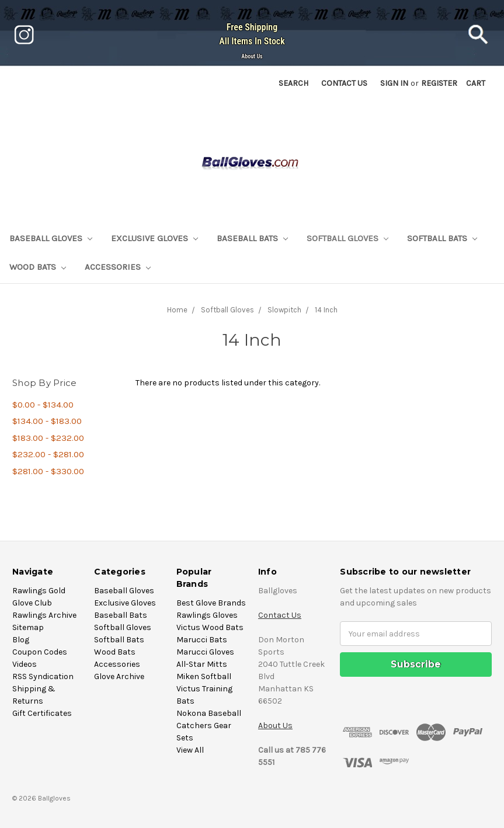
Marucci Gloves (205, 652)
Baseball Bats (252, 238)
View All (190, 750)
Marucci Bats (202, 640)
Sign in (394, 83)
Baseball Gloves (51, 238)
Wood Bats (38, 267)
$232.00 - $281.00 (48, 454)
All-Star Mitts (202, 664)
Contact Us (280, 615)
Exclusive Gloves (154, 238)
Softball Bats (442, 238)
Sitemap (28, 627)
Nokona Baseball (209, 713)
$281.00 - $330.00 (48, 471)
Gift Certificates (42, 713)
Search (293, 83)
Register (439, 83)
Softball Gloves (347, 238)
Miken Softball (204, 676)
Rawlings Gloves (207, 615)
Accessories (118, 267)
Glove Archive (119, 676)
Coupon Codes (40, 652)
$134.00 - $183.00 (47, 421)
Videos (25, 664)
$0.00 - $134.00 (43, 405)
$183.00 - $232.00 (48, 438)
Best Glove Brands (211, 603)
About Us (252, 56)
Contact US (344, 83)
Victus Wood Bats (210, 627)
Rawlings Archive (44, 615)
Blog (21, 640)
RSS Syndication (43, 676)
